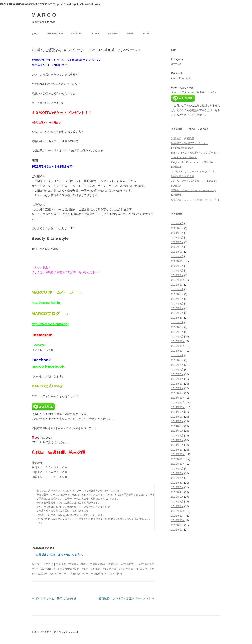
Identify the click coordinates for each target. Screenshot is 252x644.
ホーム (35, 34)
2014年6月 (177, 426)
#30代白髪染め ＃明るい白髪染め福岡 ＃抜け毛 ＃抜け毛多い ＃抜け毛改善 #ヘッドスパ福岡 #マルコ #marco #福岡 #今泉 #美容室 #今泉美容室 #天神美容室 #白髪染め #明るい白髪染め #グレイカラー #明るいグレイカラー (94, 569)
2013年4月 (177, 492)
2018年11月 (178, 280)
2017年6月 (177, 294)
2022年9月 (177, 252)
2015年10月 (178, 351)
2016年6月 (177, 318)
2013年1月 (177, 506)
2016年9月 (177, 313)
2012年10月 (178, 520)
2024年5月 (177, 233)
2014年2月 (177, 445)
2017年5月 (177, 299)
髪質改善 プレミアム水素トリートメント (127, 598)
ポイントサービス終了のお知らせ (54, 598)
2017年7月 (177, 289)
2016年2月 (177, 332)
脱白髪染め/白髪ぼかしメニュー (190, 143)
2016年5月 (177, 322)
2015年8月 (177, 360)
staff (95, 34)
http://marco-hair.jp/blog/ (50, 324)
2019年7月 (177, 271)
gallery (113, 34)
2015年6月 (177, 370)
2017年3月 (177, 304)
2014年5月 (177, 431)
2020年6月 (177, 266)
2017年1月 (177, 308)
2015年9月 (177, 355)
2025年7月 (177, 228)
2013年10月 (178, 464)
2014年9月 (177, 412)
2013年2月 (177, 502)
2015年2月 (177, 388)
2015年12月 (178, 341)
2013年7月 (177, 478)
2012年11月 (178, 516)
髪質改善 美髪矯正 (183, 139)
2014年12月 (178, 398)
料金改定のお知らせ (183, 176)
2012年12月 (178, 511)
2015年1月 (177, 393)
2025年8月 (177, 223)
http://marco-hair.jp (46, 303)
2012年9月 (177, 525)
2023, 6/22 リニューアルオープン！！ (193, 172)
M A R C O (44, 15)
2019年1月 (177, 275)
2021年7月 (177, 256)
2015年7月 (177, 365)
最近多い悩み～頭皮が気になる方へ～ (62, 555)
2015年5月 (177, 374)
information (55, 34)
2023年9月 (177, 238)
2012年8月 (177, 530)
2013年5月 (177, 487)
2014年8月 (177, 417)
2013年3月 (177, 497)
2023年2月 (177, 247)
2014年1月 (177, 450)
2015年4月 (177, 379)
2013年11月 (178, 459)
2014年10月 (178, 407)
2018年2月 (177, 285)
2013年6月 (177, 483)
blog (146, 34)
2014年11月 (178, 403)
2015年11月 (178, 346)
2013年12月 (178, 454)
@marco (39, 345)
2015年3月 (177, 384)
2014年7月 (177, 421)
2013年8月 (177, 473)
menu (131, 34)
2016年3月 (177, 327)
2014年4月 (177, 436)
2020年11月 (178, 261)
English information (182, 148)
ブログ (50, 564)
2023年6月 (177, 242)
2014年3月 (177, 440)
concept (77, 34)
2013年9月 (177, 469)
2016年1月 (177, 337)
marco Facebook (48, 366)
